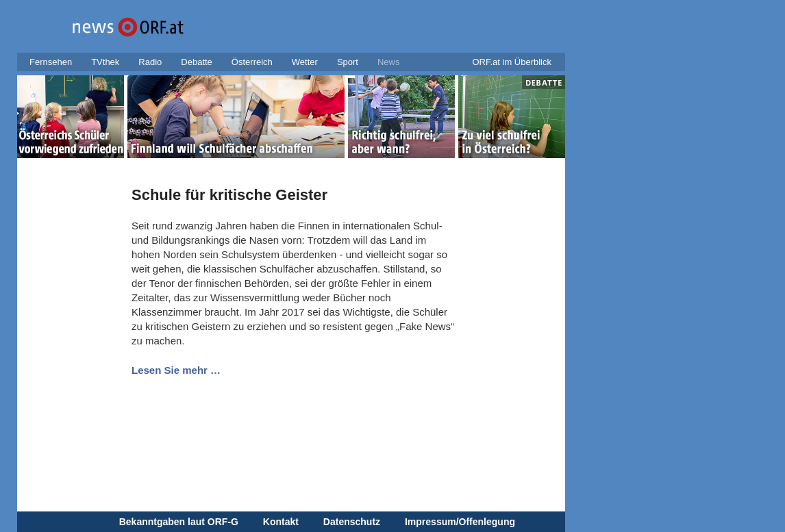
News (389, 62)
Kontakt (281, 522)
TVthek (105, 62)
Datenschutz (352, 522)
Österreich (252, 62)
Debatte (197, 62)
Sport (348, 62)
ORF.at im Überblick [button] (512, 62)
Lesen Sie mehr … (176, 370)
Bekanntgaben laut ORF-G (179, 522)
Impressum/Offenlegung (460, 522)
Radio (150, 62)
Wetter (305, 62)
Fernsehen (51, 62)
